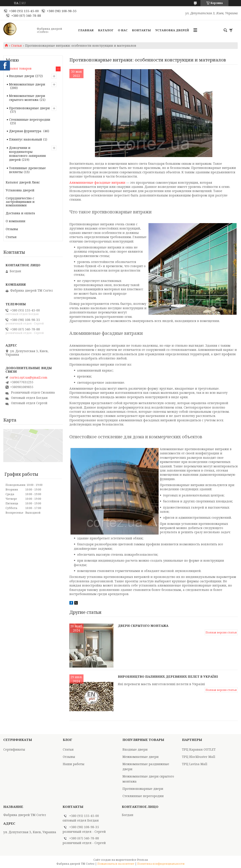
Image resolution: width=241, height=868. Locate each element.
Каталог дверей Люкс (23, 182)
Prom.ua (142, 860)
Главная (86, 30)
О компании (16, 221)
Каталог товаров (19, 68)
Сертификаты (14, 749)
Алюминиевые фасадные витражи (97, 182)
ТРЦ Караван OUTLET (199, 749)
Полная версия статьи (221, 632)
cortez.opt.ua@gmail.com (29, 378)
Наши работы (74, 764)
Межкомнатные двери (27, 84)
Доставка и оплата (20, 213)
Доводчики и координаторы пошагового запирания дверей (27, 154)
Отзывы (12, 229)
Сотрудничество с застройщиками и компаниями (20, 202)
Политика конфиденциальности (161, 864)
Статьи (16, 46)
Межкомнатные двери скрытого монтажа (27, 98)
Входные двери (22, 76)
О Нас (123, 30)
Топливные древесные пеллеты (27, 170)
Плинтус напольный (26, 139)
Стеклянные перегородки (30, 119)
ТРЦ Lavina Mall (195, 764)
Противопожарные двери (29, 108)
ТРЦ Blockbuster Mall (199, 757)
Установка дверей (172, 30)
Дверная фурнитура (26, 131)
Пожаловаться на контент (116, 864)
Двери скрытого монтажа (143, 626)
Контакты (141, 30)
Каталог (106, 30)
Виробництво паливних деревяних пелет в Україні (168, 676)
